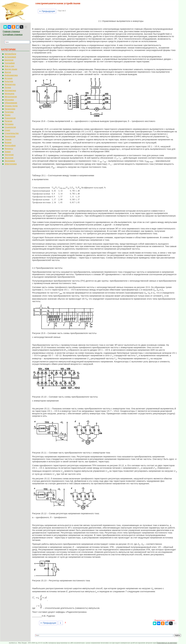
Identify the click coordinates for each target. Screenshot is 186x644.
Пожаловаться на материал (167, 643)
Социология (10, 127)
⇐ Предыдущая (47, 11)
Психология (10, 118)
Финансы (9, 149)
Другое (8, 72)
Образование (11, 103)
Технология (10, 136)
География (10, 63)
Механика (9, 100)
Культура (9, 81)
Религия (8, 121)
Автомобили (10, 54)
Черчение (9, 155)
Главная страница (11, 31)
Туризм (8, 139)
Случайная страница (13, 34)
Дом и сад (9, 66)
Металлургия (11, 97)
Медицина (9, 94)
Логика (8, 87)
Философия (10, 146)
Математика (10, 91)
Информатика (11, 75)
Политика (9, 112)
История (8, 78)
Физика (8, 142)
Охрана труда (11, 106)
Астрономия (10, 57)
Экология (9, 158)
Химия (8, 152)
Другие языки (11, 69)
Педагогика (10, 109)
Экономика (10, 161)
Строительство (12, 133)
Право (7, 115)
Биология (9, 60)
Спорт (7, 130)
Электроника (11, 164)
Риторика (9, 124)
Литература (10, 84)
